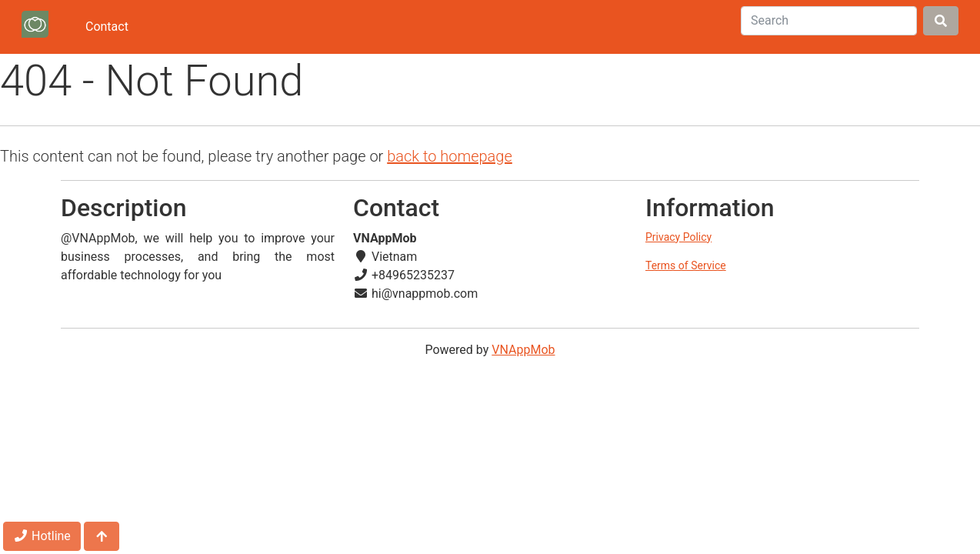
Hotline (42, 536)
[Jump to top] (102, 536)
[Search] (829, 21)
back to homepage (450, 156)
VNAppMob (523, 350)
